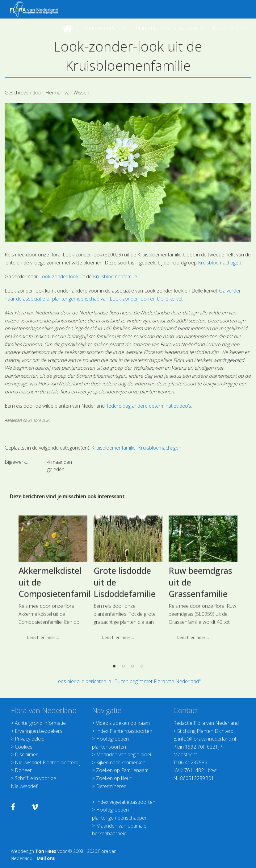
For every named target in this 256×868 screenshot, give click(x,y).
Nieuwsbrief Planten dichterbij (48, 762)
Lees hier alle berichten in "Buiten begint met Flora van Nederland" (128, 681)
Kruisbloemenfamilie (115, 276)
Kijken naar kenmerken (121, 762)
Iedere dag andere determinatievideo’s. (149, 406)
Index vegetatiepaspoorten (126, 802)
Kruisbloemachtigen (220, 263)
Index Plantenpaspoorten (124, 731)
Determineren (111, 786)
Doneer (23, 770)
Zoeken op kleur (114, 778)
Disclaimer (26, 754)
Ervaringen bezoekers (39, 731)
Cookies (24, 747)
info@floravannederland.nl (207, 739)
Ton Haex (46, 851)
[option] (53, 617)
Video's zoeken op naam (123, 723)
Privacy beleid (30, 739)
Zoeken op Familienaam (122, 770)
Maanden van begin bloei (124, 754)
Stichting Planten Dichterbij (206, 731)
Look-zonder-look (58, 276)
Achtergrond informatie (40, 723)
